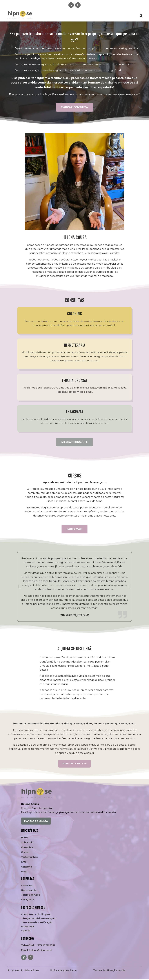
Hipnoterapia (29, 891)
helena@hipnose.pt (36, 951)
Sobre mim (28, 843)
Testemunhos (29, 858)
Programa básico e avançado (40, 919)
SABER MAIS (74, 529)
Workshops (28, 927)
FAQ (24, 863)
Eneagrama (28, 900)
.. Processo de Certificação (37, 923)
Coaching (27, 887)
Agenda (26, 931)
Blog (24, 872)
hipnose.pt (16, 971)
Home (25, 838)
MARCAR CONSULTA (74, 107)
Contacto (26, 868)
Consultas (27, 848)
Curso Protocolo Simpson (36, 915)
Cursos (25, 853)
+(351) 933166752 (38, 946)
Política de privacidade (63, 971)
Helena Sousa (32, 971)
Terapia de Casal (31, 896)
